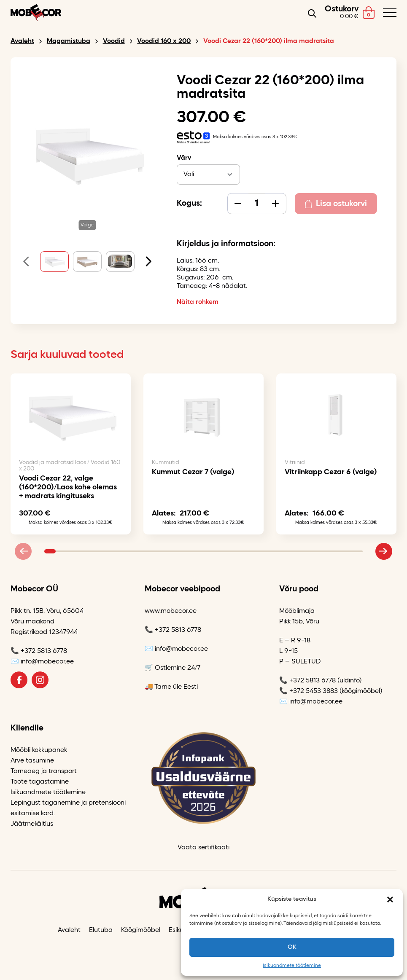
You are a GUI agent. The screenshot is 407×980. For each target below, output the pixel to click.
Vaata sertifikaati (203, 848)
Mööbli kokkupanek (39, 750)
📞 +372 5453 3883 (309, 691)
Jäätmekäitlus (32, 824)
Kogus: (189, 204)
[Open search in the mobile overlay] (312, 13)
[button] (390, 899)
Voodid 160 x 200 (164, 41)
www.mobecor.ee (171, 611)
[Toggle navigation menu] (390, 13)
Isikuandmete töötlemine (292, 966)
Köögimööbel (141, 930)
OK (292, 947)
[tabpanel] (203, 462)
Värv (184, 158)
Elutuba (101, 930)
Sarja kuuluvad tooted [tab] (67, 355)
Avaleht (22, 41)
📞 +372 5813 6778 (39, 651)
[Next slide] (145, 261)
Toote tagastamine (40, 782)
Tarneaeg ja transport (44, 771)
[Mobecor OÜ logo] (36, 13)
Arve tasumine (32, 761)
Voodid (114, 41)
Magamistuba (69, 41)
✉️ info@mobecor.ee (42, 662)
